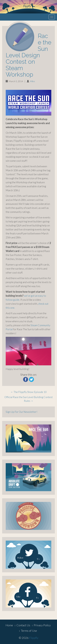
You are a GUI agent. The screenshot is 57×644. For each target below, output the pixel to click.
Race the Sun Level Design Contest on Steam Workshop (28, 55)
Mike (32, 81)
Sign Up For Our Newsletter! (22, 412)
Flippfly (34, 638)
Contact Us (23, 625)
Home (9, 625)
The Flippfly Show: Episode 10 (28, 392)
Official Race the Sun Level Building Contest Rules (29, 399)
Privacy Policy (42, 625)
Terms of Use (29, 631)
